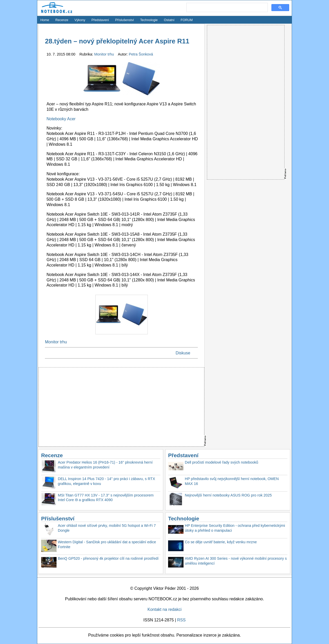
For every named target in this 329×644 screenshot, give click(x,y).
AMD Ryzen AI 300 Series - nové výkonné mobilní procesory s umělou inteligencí (236, 561)
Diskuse (183, 353)
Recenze (62, 20)
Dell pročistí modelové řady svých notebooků (222, 462)
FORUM (187, 20)
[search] (227, 8)
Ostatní (169, 20)
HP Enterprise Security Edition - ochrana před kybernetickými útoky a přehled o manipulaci (235, 528)
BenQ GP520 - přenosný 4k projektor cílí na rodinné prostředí (108, 558)
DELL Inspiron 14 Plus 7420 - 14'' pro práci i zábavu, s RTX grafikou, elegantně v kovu (106, 481)
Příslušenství (125, 20)
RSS (181, 620)
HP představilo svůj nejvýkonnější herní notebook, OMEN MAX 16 (232, 481)
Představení (100, 20)
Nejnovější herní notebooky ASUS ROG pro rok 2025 (228, 495)
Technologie (149, 20)
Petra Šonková (141, 54)
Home (45, 20)
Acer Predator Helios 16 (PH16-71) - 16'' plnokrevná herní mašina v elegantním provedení (105, 465)
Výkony (80, 20)
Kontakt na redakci (165, 609)
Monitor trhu (105, 54)
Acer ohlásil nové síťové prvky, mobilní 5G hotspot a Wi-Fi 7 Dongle (107, 528)
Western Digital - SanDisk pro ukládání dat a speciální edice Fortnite (107, 544)
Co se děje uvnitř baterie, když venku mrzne (221, 542)
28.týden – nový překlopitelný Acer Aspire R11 (117, 41)
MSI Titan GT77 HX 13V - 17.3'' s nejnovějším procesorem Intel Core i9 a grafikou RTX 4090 (106, 498)
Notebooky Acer (61, 119)
